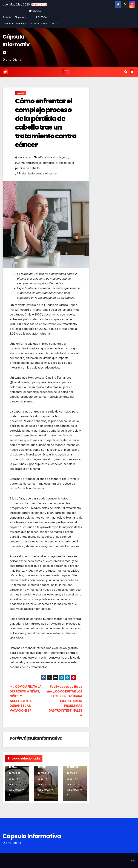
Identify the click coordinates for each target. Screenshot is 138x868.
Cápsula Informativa (16, 45)
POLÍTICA (41, 17)
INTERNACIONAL (39, 24)
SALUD (55, 24)
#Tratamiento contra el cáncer (37, 174)
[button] (126, 72)
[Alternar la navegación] (66, 72)
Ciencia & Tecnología (15, 24)
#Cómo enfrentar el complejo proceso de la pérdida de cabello (44, 166)
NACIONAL (35, 11)
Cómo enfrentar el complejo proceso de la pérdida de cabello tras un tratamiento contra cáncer (46, 123)
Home (132, 861)
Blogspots (20, 17)
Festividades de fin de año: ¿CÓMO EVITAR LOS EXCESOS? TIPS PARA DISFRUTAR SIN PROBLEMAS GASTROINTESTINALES (64, 701)
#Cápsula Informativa (40, 738)
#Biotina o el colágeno (53, 157)
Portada (7, 17)
